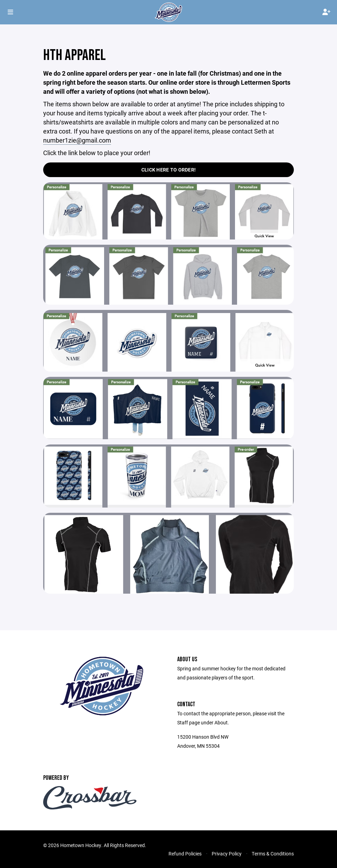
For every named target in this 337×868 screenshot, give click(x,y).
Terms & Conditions (273, 854)
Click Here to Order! (169, 170)
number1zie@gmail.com (77, 140)
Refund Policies (185, 854)
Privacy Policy (227, 854)
